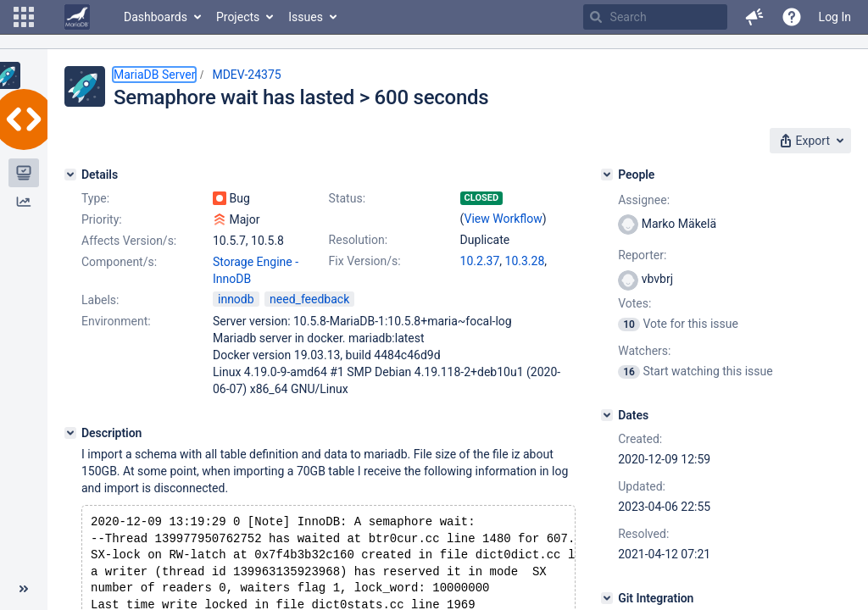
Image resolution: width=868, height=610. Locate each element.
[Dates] (607, 415)
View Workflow (504, 219)
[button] (24, 17)
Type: (95, 198)
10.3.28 (525, 261)
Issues (306, 17)
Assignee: (644, 200)
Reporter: (642, 255)
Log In (835, 17)
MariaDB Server (154, 75)
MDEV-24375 (246, 75)
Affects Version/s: (129, 241)
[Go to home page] (77, 17)
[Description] (70, 433)
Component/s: (119, 262)
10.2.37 (480, 261)
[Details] (70, 175)
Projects (238, 17)
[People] (607, 175)
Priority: (102, 219)
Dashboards (156, 17)
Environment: (116, 321)
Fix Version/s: (365, 261)
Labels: (100, 300)
